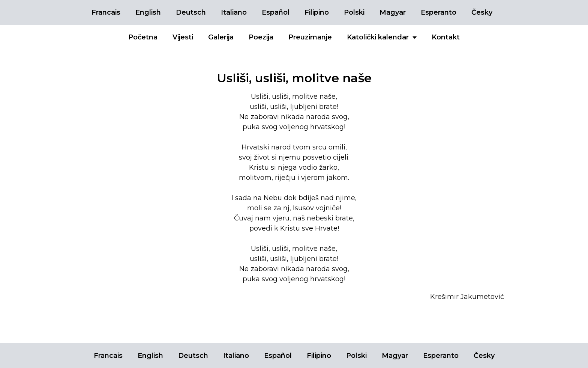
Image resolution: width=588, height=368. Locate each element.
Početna (143, 37)
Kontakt (446, 37)
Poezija (261, 37)
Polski (354, 12)
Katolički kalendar (382, 37)
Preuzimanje (310, 37)
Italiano (234, 12)
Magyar (393, 12)
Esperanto (439, 12)
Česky (482, 12)
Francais (106, 12)
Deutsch (191, 12)
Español (276, 12)
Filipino (317, 12)
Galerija (221, 37)
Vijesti (183, 37)
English (148, 12)
